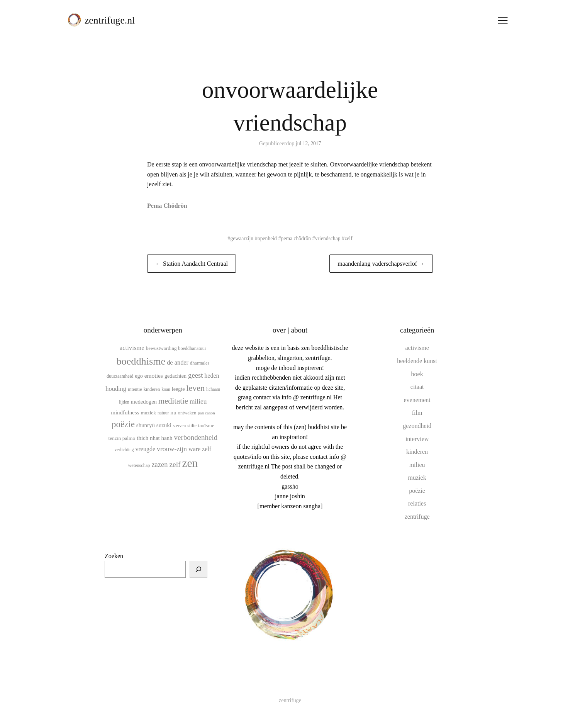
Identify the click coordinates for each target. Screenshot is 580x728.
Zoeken (114, 556)
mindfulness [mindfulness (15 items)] (125, 412)
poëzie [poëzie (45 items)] (123, 424)
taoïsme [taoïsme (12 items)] (206, 425)
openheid (266, 238)
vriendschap (330, 238)
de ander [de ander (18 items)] (178, 362)
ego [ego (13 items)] (139, 376)
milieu (417, 465)
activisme (417, 348)
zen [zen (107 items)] (190, 463)
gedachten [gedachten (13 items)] (176, 376)
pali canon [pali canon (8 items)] (206, 413)
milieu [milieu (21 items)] (198, 401)
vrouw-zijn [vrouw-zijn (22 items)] (172, 449)
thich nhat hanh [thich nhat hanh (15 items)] (154, 438)
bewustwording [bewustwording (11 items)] (161, 348)
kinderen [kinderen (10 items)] (152, 389)
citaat (417, 387)
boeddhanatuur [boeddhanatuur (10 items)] (192, 348)
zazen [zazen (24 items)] (159, 465)
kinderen (417, 452)
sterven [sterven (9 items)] (179, 426)
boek (417, 374)
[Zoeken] (198, 569)
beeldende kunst (417, 361)
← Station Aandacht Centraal (192, 264)
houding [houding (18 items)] (116, 389)
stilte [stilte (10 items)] (192, 426)
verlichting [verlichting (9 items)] (124, 450)
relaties (417, 503)
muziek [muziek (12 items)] (148, 413)
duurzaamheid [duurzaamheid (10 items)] (120, 376)
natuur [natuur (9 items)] (163, 413)
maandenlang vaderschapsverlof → (381, 264)
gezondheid (417, 426)
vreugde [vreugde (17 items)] (145, 449)
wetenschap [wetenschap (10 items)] (139, 465)
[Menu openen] (500, 23)
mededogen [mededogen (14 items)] (144, 402)
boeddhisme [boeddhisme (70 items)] (141, 361)
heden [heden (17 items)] (212, 376)
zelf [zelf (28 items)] (175, 464)
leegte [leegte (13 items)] (178, 389)
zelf (351, 238)
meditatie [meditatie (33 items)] (173, 401)
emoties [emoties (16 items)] (154, 376)
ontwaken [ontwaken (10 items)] (187, 413)
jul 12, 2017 (308, 143)
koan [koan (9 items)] (166, 389)
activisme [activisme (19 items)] (132, 348)
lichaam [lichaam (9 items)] (213, 389)
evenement (417, 400)
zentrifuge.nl (112, 23)
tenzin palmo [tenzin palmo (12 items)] (122, 438)
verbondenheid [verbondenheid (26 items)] (196, 437)
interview (417, 439)
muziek (417, 478)
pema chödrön (296, 238)
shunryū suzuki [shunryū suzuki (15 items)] (154, 425)
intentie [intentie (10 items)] (135, 389)
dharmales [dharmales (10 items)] (200, 363)
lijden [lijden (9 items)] (124, 402)
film (417, 413)
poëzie (417, 491)
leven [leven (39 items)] (195, 388)
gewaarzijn (240, 238)
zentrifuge (417, 517)
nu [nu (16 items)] (173, 412)
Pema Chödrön (167, 206)
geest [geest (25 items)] (195, 375)
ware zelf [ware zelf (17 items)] (200, 449)
